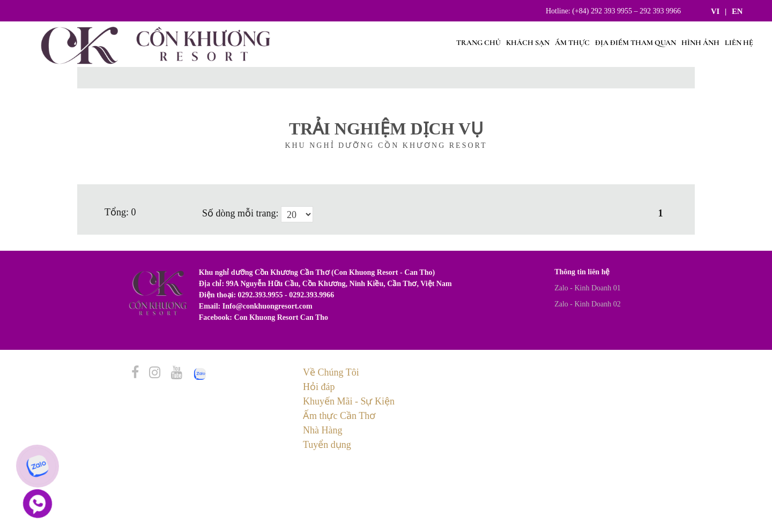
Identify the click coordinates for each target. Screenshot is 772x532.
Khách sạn (528, 43)
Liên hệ (739, 43)
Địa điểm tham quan (636, 43)
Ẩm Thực (572, 43)
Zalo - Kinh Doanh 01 (588, 288)
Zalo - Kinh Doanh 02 (588, 304)
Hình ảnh (700, 43)
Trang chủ (478, 43)
